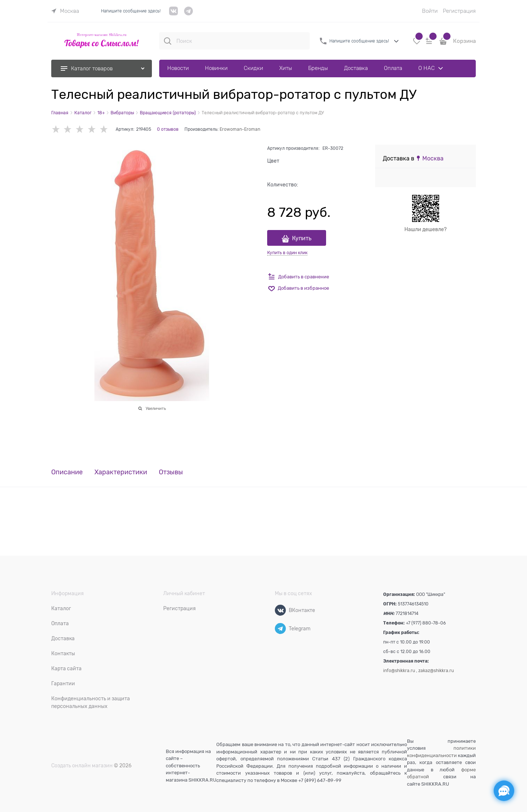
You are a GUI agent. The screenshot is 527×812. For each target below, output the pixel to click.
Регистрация (459, 11)
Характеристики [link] (121, 472)
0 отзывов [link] (168, 129)
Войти (430, 11)
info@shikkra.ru (399, 671)
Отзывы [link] (171, 472)
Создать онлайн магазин (82, 765)
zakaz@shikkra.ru (436, 671)
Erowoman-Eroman (240, 129)
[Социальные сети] (504, 791)
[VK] (174, 14)
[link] (65, 11)
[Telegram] (280, 629)
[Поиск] (168, 41)
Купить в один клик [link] (287, 253)
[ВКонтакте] (280, 610)
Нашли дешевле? (425, 229)
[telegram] (188, 14)
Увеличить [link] (156, 408)
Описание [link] (67, 472)
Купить (302, 238)
